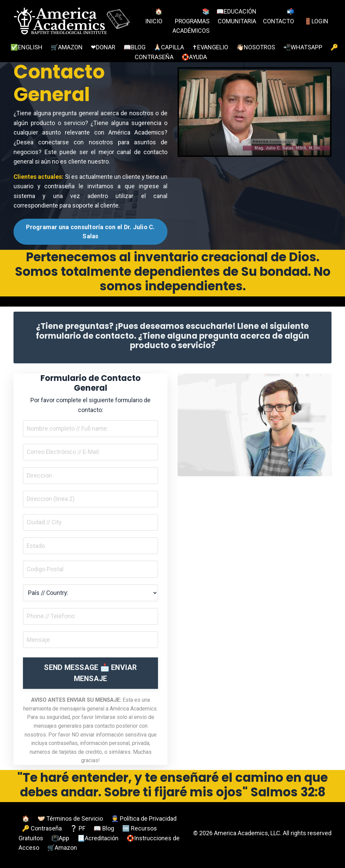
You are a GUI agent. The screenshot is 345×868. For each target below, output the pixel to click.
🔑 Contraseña (42, 831)
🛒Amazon (62, 851)
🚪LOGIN (316, 21)
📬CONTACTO (278, 16)
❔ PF (78, 831)
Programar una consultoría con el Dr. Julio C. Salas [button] (90, 233)
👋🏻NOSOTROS (256, 47)
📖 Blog (104, 831)
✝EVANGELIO (210, 47)
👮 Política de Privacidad (144, 822)
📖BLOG (135, 47)
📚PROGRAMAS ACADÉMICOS (191, 21)
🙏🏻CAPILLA (169, 47)
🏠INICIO (154, 16)
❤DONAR (103, 47)
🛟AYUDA (194, 57)
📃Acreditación (98, 841)
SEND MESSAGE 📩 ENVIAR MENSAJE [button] (90, 676)
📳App (60, 841)
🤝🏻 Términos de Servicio (70, 822)
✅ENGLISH (26, 47)
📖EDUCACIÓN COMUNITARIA (236, 21)
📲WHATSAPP (303, 47)
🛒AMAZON (67, 47)
